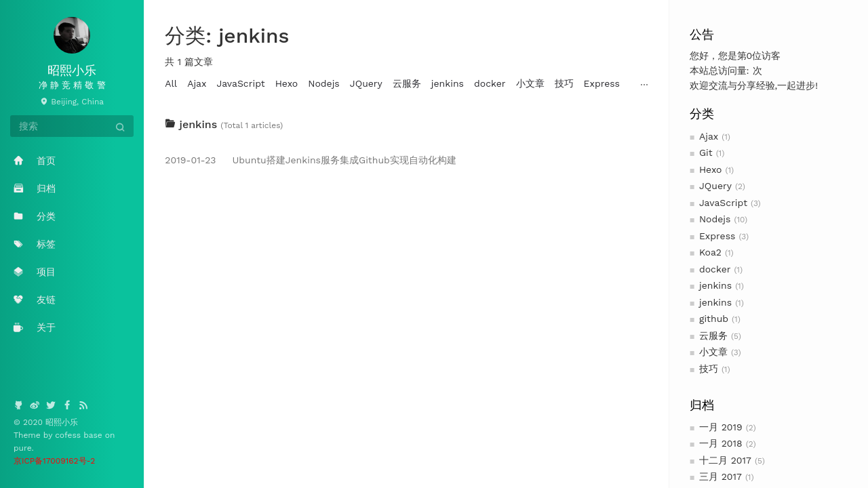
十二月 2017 (725, 460)
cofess (69, 435)
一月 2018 (721, 443)
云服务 (713, 335)
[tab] (406, 125)
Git (706, 152)
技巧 (709, 369)
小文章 (713, 352)
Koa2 (710, 252)
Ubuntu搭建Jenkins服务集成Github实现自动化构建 (310, 160)
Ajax (709, 136)
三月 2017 (721, 476)
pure (23, 448)
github (714, 319)
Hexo (711, 169)
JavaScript (723, 203)
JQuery (715, 186)
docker (715, 269)
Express (717, 236)
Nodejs (715, 219)
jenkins (715, 285)
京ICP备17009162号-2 (54, 461)
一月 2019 (721, 427)
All (171, 83)
